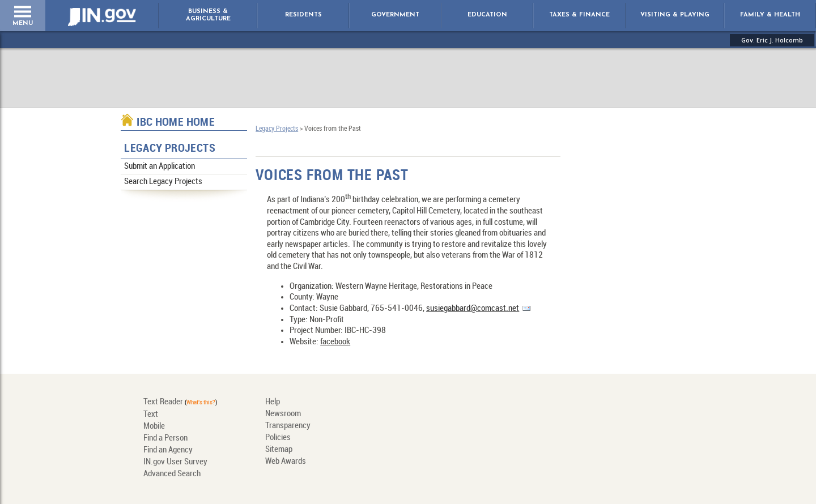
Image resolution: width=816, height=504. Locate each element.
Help (273, 402)
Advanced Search (172, 474)
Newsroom (283, 414)
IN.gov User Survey (175, 462)
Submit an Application (160, 166)
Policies (278, 438)
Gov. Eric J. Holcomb (772, 40)
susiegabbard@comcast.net (473, 309)
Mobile (154, 426)
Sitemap (279, 450)
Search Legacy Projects (163, 182)
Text (151, 415)
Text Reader (163, 402)
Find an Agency (168, 450)
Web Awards (286, 462)
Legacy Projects (170, 149)
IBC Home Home (176, 123)
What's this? (201, 403)
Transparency (288, 426)
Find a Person (165, 438)
